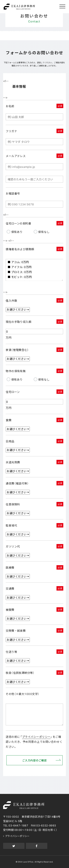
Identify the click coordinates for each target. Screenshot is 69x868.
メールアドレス (16, 156)
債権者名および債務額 (20, 249)
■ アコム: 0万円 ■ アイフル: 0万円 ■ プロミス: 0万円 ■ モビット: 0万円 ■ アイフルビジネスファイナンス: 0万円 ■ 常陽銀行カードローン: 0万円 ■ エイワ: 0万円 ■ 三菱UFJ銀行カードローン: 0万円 (34, 270)
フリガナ (11, 131)
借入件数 (11, 301)
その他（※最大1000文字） (22, 694)
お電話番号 (13, 193)
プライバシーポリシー (36, 737)
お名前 (10, 106)
